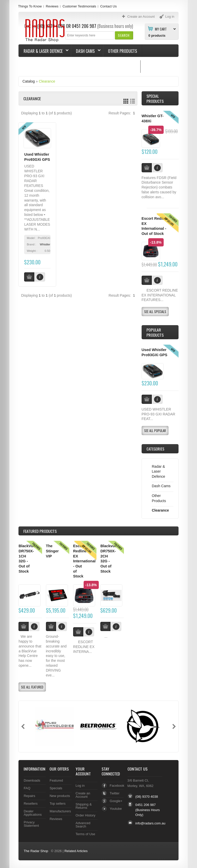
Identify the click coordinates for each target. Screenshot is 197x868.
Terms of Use (85, 834)
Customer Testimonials (79, 6)
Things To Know (30, 6)
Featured (56, 780)
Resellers (31, 804)
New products (60, 796)
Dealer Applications (33, 813)
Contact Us (109, 6)
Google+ (116, 801)
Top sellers (57, 804)
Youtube (116, 809)
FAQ (27, 788)
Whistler (45, 244)
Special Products (155, 98)
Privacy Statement (31, 824)
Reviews (52, 6)
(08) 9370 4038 (147, 797)
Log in (80, 786)
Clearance (47, 81)
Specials (56, 788)
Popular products (155, 332)
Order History (86, 815)
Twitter (115, 793)
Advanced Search (83, 825)
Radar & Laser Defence (44, 51)
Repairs (29, 796)
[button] (124, 35)
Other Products (122, 51)
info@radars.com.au (150, 823)
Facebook (117, 786)
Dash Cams (86, 51)
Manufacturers (60, 811)
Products (40, 531)
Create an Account (83, 795)
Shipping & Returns (84, 806)
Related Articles (76, 851)
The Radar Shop (36, 851)
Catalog (28, 81)
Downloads (32, 780)
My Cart (161, 29)
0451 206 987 (146, 805)
